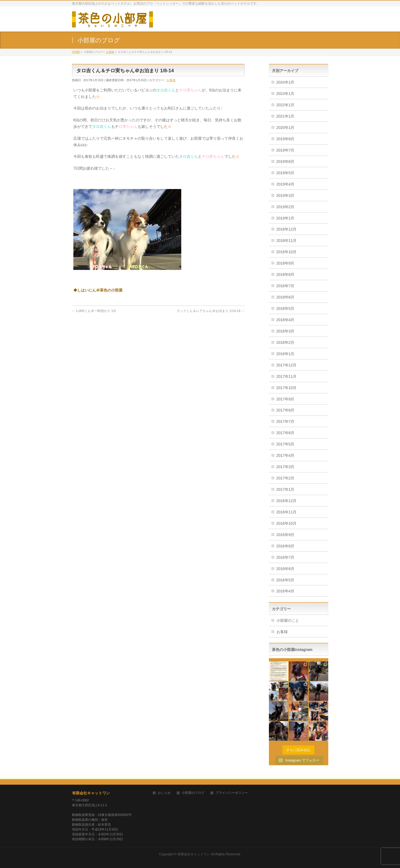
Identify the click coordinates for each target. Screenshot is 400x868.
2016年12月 (287, 501)
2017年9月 (286, 399)
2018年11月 (287, 241)
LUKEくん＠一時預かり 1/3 (94, 311)
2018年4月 (286, 320)
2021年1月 (286, 116)
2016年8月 (286, 546)
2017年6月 (286, 433)
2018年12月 (287, 229)
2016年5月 (286, 580)
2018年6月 (286, 297)
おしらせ (164, 793)
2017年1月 (286, 489)
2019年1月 (286, 218)
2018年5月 (286, 308)
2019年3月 (286, 195)
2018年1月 (286, 354)
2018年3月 (286, 331)
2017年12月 (287, 365)
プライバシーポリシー (232, 793)
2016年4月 (286, 591)
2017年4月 (286, 455)
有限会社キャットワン (91, 793)
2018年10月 (287, 252)
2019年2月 (286, 207)
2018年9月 (286, 263)
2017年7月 (286, 421)
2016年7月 (286, 557)
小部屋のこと (288, 620)
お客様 (171, 80)
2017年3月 (286, 467)
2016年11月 (287, 512)
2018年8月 (286, 275)
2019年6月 (286, 162)
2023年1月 (286, 94)
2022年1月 (286, 105)
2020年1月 (286, 128)
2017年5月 (286, 444)
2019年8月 (286, 139)
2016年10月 (287, 523)
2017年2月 (286, 478)
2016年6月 (286, 569)
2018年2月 (286, 342)
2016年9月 (286, 535)
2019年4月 (286, 184)
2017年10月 (287, 388)
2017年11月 (287, 376)
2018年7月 (286, 286)
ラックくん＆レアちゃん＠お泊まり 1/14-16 (211, 311)
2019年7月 (286, 150)
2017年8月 (286, 410)
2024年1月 (286, 82)
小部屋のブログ (193, 793)
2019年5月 (286, 173)
